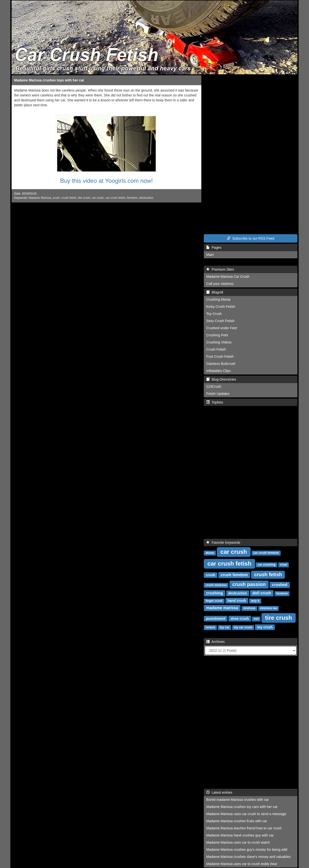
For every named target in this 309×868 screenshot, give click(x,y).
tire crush (84, 198)
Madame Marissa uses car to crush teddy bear (242, 864)
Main (210, 255)
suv (256, 619)
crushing (215, 593)
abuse (210, 553)
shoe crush (240, 619)
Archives (215, 642)
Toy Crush (214, 314)
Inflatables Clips (218, 371)
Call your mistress (220, 284)
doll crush (262, 593)
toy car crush (243, 627)
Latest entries (219, 792)
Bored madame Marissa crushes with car (238, 800)
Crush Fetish (216, 349)
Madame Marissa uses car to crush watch (238, 842)
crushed (280, 585)
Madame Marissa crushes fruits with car (237, 821)
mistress (249, 608)
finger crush (214, 601)
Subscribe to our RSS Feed (251, 238)
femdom (132, 198)
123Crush (214, 387)
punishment (215, 619)
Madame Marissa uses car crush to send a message (246, 814)
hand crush (237, 601)
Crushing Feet (217, 335)
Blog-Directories (221, 379)
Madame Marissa (40, 198)
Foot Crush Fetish (220, 356)
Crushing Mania (218, 299)
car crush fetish (115, 198)
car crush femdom (266, 553)
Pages (214, 248)
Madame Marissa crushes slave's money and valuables (249, 857)
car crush (98, 198)
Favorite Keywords (223, 542)
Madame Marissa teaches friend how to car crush (244, 828)
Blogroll (215, 292)
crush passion (249, 584)
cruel (283, 565)
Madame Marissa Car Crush (228, 277)
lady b (255, 601)
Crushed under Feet (222, 328)
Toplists (215, 402)
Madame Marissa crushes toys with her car (49, 80)
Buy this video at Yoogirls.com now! (106, 181)
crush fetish (69, 198)
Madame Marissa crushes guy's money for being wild (247, 850)
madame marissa (222, 608)
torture (210, 627)
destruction (146, 198)
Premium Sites (220, 269)
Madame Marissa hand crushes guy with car (240, 835)
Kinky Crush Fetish (221, 307)
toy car (224, 627)
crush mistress (216, 585)
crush (56, 198)
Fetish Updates (218, 394)
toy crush (265, 627)
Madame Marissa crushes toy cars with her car (242, 807)
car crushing (267, 565)
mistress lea (268, 608)
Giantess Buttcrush (221, 364)
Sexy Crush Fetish (220, 321)
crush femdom (234, 575)
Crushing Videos (219, 342)
